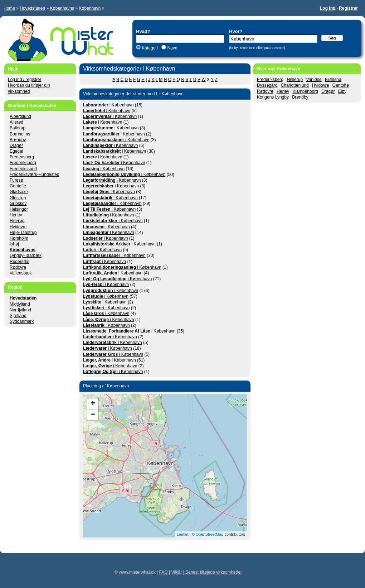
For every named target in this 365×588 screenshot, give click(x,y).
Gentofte (341, 85)
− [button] (93, 415)
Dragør (328, 91)
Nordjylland (20, 310)
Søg (332, 38)
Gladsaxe (19, 192)
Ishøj (14, 244)
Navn (172, 48)
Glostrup (18, 198)
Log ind (328, 8)
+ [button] (93, 404)
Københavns (62, 8)
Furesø (16, 180)
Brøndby (300, 97)
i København (108, 105)
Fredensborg (22, 157)
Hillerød (17, 221)
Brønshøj (334, 80)
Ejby (342, 91)
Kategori (150, 48)
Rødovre (265, 91)
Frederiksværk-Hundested (35, 175)
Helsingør (19, 209)
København (90, 8)
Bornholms (20, 134)
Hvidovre (320, 85)
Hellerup (295, 80)
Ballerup (18, 128)
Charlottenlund (295, 85)
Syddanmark (22, 321)
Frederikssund (23, 169)
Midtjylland (20, 304)
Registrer (348, 8)
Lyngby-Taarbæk (26, 255)
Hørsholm (19, 238)
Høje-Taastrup (23, 233)
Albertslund (20, 116)
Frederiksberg (270, 80)
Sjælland (18, 316)
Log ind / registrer (25, 80)
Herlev (283, 91)
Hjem (13, 69)
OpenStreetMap (210, 534)
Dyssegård (267, 85)
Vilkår (176, 572)
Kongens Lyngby (273, 97)
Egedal (16, 151)
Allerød (16, 122)
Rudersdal (20, 262)
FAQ (164, 572)
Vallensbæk (21, 273)
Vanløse (314, 80)
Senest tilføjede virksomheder (214, 572)
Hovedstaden (32, 8)
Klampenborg (305, 91)
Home (9, 8)
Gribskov (18, 204)
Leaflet (183, 534)
